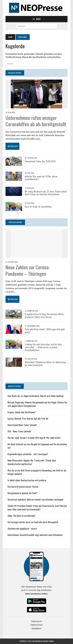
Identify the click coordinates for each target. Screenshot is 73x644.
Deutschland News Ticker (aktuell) (22, 425)
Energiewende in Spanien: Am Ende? (22, 493)
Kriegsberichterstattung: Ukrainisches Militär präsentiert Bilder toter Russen (44, 316)
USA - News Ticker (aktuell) (19, 431)
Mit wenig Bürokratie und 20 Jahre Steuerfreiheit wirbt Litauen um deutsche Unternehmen (46, 193)
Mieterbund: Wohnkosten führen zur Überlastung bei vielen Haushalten (45, 364)
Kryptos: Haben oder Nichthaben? (22, 412)
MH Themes (50, 641)
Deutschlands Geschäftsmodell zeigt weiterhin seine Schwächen (35, 535)
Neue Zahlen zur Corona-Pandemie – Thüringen (28, 270)
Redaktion (36, 629)
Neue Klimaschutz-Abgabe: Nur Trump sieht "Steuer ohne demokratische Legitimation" (32, 462)
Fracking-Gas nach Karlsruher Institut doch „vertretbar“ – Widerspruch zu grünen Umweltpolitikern (43, 347)
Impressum (36, 621)
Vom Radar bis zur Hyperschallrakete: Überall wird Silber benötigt (36, 396)
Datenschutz (36, 625)
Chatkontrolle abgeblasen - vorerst (22, 529)
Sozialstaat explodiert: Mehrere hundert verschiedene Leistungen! (35, 500)
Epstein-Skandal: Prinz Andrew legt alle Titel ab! (28, 419)
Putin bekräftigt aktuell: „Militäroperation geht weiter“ (45, 331)
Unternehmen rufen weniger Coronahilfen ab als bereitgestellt (36, 121)
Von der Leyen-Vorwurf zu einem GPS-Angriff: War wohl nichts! (34, 438)
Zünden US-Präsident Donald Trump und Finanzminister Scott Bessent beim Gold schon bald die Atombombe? (37, 508)
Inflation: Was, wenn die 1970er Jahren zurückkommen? (41, 178)
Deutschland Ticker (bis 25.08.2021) (40, 161)
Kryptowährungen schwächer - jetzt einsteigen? (28, 454)
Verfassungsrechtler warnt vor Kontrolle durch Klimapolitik (33, 522)
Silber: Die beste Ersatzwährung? (22, 516)
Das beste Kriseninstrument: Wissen (23, 487)
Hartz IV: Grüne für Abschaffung (38, 207)
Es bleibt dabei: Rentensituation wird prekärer (27, 480)
